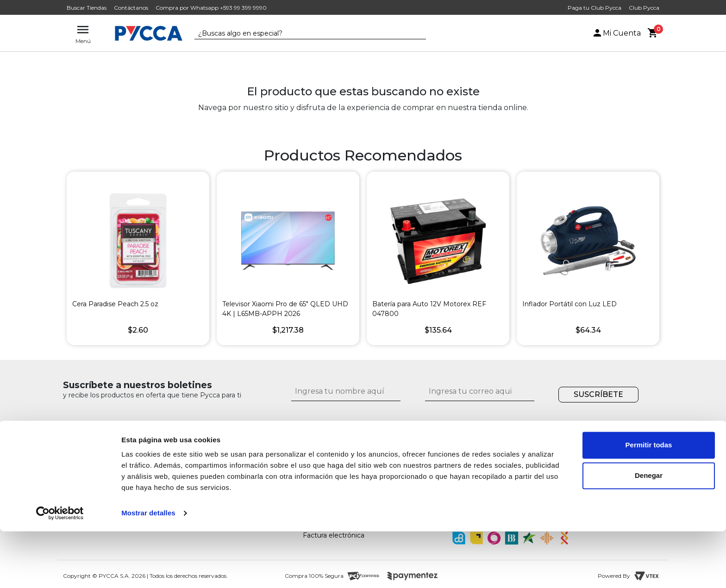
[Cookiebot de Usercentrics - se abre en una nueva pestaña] (60, 570)
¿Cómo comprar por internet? (351, 469)
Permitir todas (649, 502)
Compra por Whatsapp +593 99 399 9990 (211, 8)
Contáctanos (131, 8)
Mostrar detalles (148, 570)
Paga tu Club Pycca (595, 8)
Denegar (649, 532)
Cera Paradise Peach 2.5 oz (115, 304)
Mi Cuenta (616, 33)
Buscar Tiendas (87, 8)
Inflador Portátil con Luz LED (570, 304)
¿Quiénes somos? (179, 458)
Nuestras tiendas (177, 469)
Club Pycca (644, 8)
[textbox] (303, 34)
